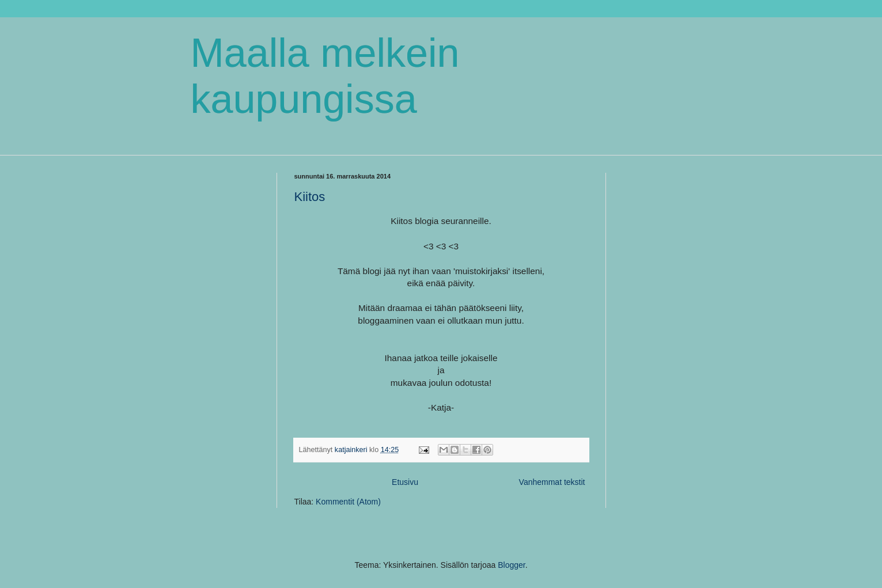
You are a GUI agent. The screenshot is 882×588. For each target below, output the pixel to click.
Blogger (511, 565)
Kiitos (310, 197)
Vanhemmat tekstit (552, 482)
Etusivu (405, 482)
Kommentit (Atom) (348, 502)
